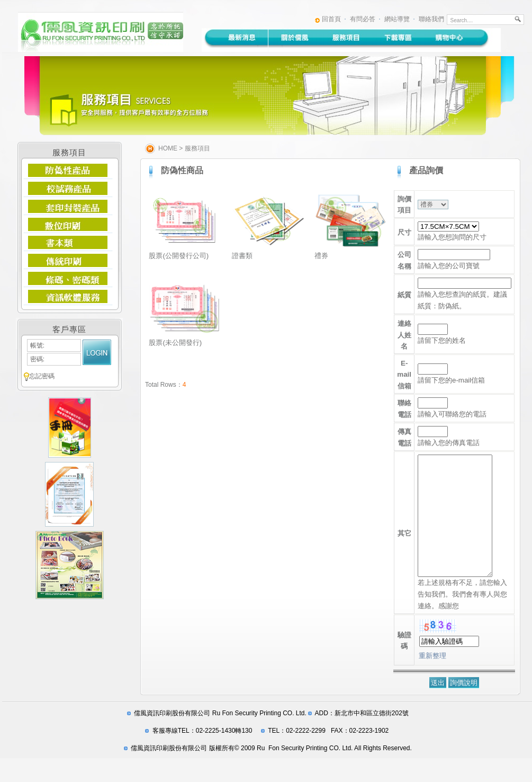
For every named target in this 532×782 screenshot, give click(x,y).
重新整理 (432, 679)
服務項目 (197, 148)
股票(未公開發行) (175, 343)
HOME (168, 148)
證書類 (242, 256)
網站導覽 (397, 19)
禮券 (321, 256)
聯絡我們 (431, 19)
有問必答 (363, 19)
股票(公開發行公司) (179, 256)
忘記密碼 (42, 376)
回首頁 (331, 19)
